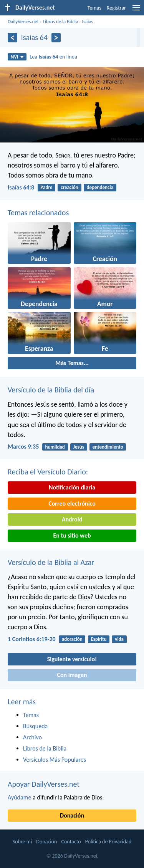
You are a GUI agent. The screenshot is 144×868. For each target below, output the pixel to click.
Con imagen (72, 675)
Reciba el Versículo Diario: (48, 472)
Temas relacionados (38, 213)
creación (69, 187)
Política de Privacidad (108, 842)
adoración (72, 639)
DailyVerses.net (23, 21)
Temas (94, 8)
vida (119, 639)
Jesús (79, 447)
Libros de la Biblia (60, 21)
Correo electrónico (72, 504)
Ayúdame (19, 797)
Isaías (88, 21)
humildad (55, 447)
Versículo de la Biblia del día (51, 390)
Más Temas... (72, 363)
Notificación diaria (72, 487)
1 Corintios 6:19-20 (32, 639)
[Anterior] (12, 38)
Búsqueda (35, 726)
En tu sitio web (72, 535)
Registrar (116, 8)
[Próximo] (56, 38)
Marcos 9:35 (23, 447)
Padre (46, 187)
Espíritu (98, 639)
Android (72, 519)
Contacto (71, 842)
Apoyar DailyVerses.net (44, 784)
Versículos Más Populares (55, 760)
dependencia (100, 187)
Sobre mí (22, 842)
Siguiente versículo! (72, 659)
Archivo (32, 737)
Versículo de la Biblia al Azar (51, 562)
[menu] (136, 11)
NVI (17, 57)
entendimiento (108, 447)
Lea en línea (53, 57)
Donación (72, 815)
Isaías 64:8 (21, 187)
